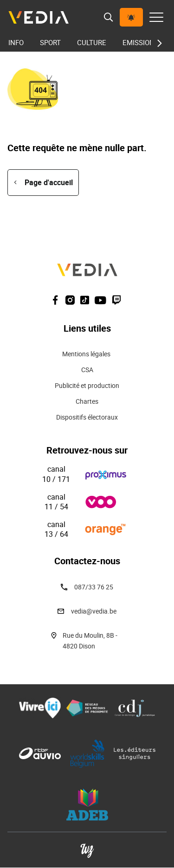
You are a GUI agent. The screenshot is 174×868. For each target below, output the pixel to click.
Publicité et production (87, 385)
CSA (87, 370)
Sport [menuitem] (50, 42)
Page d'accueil (49, 182)
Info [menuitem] (16, 42)
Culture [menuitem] (92, 42)
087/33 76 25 (94, 587)
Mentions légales (87, 354)
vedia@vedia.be (94, 611)
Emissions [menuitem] (141, 42)
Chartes (87, 401)
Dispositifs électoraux (87, 417)
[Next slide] (157, 43)
